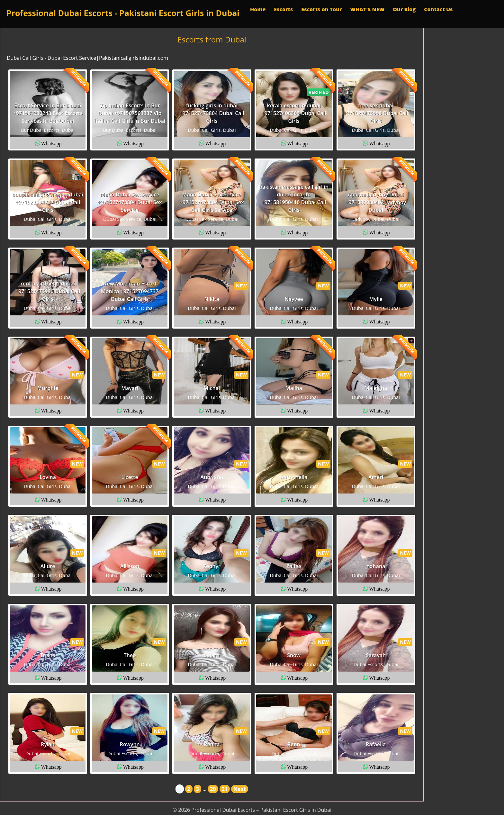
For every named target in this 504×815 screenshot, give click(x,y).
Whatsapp (51, 143)
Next (240, 789)
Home (258, 9)
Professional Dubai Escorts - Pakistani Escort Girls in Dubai (123, 13)
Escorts (283, 9)
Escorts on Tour (321, 9)
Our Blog (404, 9)
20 (213, 789)
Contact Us (438, 9)
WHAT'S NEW (367, 9)
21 (225, 789)
